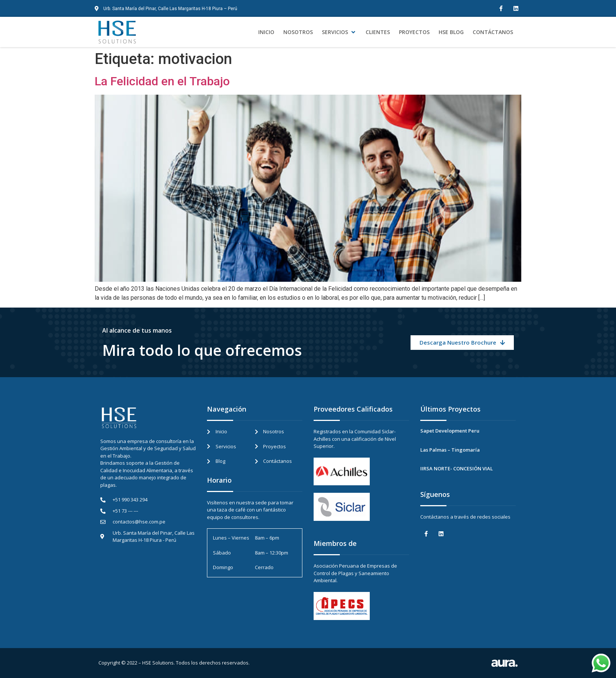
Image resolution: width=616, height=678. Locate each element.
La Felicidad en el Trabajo (162, 81)
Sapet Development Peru (450, 431)
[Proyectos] (414, 32)
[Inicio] (266, 32)
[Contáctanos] (493, 32)
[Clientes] (378, 32)
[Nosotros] (298, 32)
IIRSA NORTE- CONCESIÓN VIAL (457, 468)
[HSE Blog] (451, 32)
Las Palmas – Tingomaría (450, 450)
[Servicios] (339, 32)
